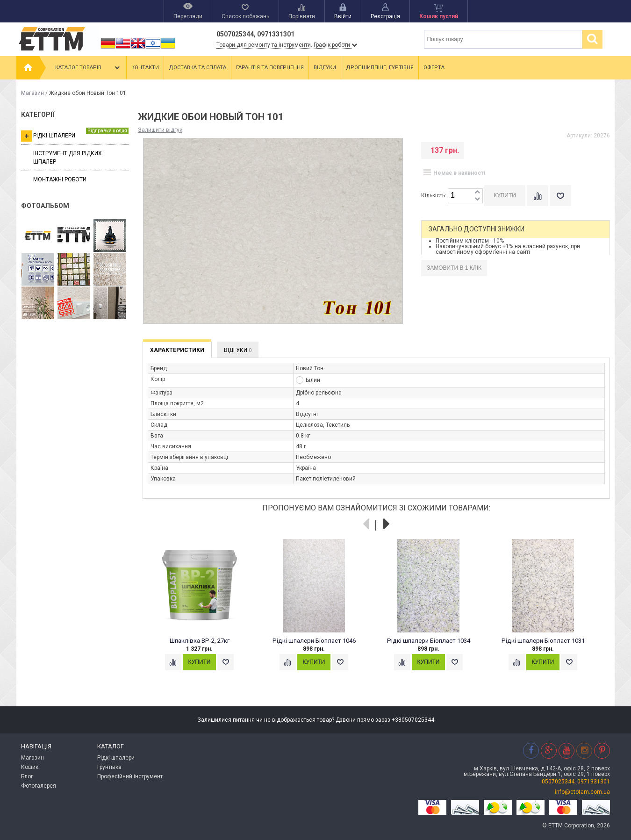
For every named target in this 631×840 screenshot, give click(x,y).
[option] (204, 614)
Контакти (145, 68)
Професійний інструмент (130, 776)
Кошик (30, 767)
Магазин (32, 93)
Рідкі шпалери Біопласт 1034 (429, 641)
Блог (27, 776)
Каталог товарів (88, 68)
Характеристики (177, 350)
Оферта (434, 68)
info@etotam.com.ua (582, 792)
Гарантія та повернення (270, 68)
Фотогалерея (39, 786)
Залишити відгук (160, 130)
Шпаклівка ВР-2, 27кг (200, 641)
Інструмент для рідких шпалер (68, 157)
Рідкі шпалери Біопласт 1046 (314, 641)
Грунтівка (109, 767)
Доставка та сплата (197, 68)
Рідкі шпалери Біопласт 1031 (543, 641)
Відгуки (325, 68)
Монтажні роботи (60, 179)
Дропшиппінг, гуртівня (380, 68)
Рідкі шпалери (75, 135)
